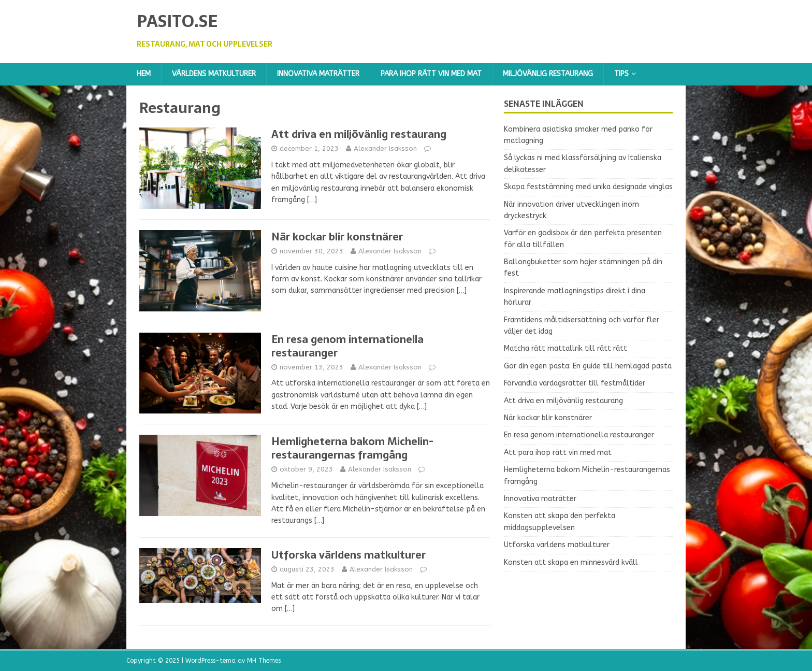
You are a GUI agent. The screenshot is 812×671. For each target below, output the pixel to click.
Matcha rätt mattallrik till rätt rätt (565, 348)
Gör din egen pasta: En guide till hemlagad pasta (588, 366)
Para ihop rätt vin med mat (431, 74)
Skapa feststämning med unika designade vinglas (588, 187)
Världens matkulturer (214, 74)
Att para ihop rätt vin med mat (558, 453)
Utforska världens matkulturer (349, 555)
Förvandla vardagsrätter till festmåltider (575, 383)
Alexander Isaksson (385, 148)
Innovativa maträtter (318, 74)
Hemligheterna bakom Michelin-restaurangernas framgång (352, 448)
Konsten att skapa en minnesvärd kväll (571, 562)
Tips (621, 74)
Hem (144, 74)
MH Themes (264, 661)
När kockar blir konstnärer (337, 237)
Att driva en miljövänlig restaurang (359, 134)
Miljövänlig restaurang (548, 74)
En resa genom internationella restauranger (347, 346)
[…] (312, 200)
